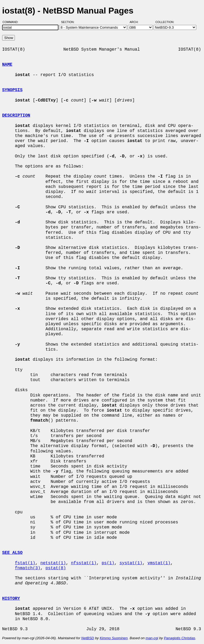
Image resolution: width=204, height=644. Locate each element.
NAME (7, 65)
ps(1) (108, 563)
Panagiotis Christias (180, 638)
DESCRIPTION (16, 116)
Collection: (165, 22)
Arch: (136, 22)
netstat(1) (53, 563)
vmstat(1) (159, 563)
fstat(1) (25, 563)
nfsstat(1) (84, 563)
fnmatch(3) (28, 568)
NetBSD (88, 638)
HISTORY (11, 599)
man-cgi (152, 638)
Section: (69, 22)
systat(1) (131, 563)
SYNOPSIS (12, 90)
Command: (12, 22)
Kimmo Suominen (114, 638)
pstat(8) (56, 568)
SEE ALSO (12, 553)
